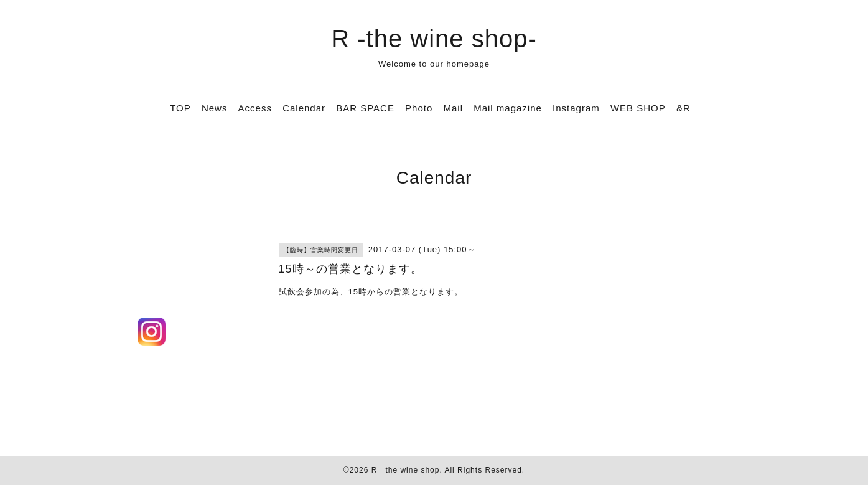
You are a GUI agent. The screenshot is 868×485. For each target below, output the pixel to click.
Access (255, 108)
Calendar (304, 108)
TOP (180, 108)
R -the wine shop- (434, 39)
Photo (419, 108)
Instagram (576, 108)
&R (684, 108)
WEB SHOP (638, 108)
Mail (453, 108)
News (215, 108)
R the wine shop (406, 470)
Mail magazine (508, 108)
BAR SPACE (365, 108)
